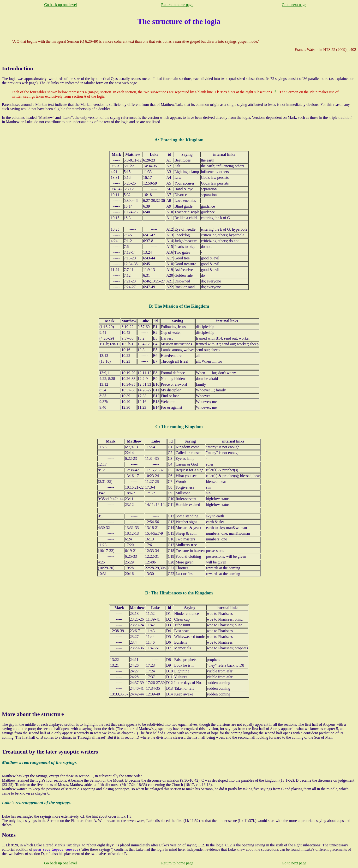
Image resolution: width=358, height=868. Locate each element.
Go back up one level (60, 5)
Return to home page (177, 5)
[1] (276, 91)
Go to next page (294, 5)
